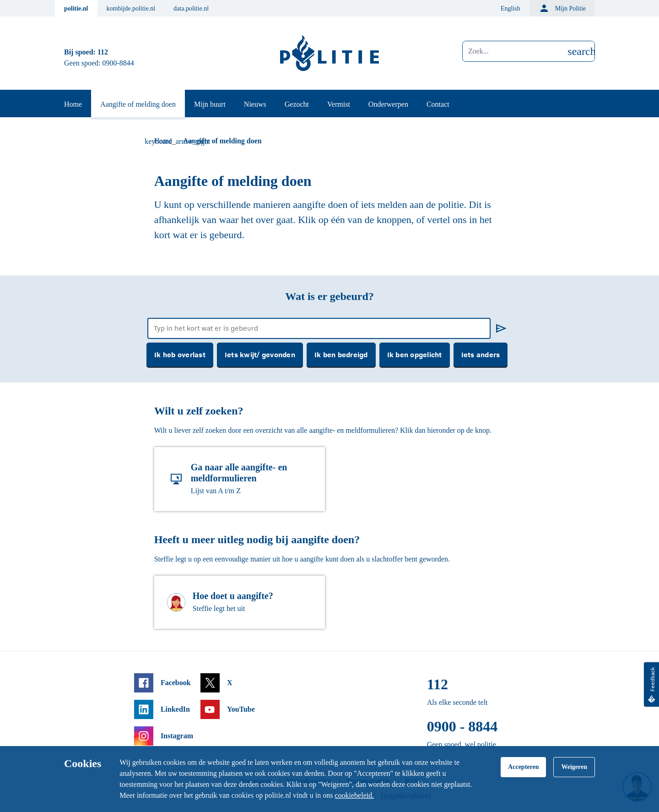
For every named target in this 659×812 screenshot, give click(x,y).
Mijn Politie (562, 8)
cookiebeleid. (354, 795)
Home (73, 104)
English (510, 8)
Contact (438, 104)
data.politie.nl (191, 8)
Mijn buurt (210, 104)
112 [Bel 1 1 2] (103, 52)
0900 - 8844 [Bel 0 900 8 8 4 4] (462, 726)
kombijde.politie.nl (131, 8)
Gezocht (297, 104)
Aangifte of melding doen (138, 104)
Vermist (339, 104)
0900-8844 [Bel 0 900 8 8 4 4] (118, 63)
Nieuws (255, 104)
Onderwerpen (388, 104)
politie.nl (76, 8)
